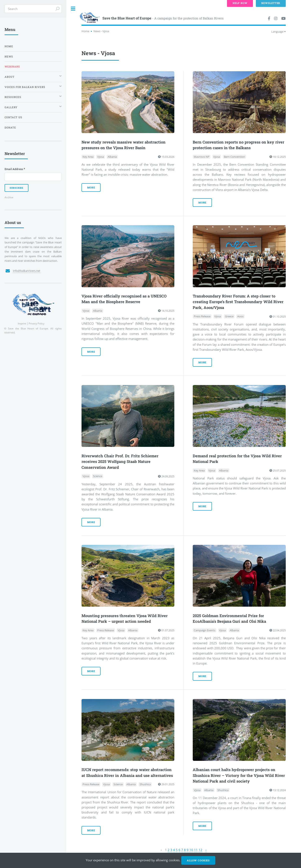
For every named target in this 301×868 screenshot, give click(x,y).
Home (85, 31)
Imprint (22, 323)
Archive (9, 197)
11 (196, 850)
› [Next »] (206, 850)
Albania (112, 157)
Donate (10, 128)
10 (191, 850)
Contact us (13, 117)
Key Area (88, 157)
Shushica (145, 784)
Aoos (240, 316)
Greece (229, 316)
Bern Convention (234, 157)
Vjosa (101, 157)
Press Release (202, 316)
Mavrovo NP (202, 157)
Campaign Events (205, 630)
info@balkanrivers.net (27, 271)
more (91, 187)
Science (98, 476)
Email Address (15, 169)
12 (200, 850)
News (9, 57)
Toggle (73, 9)
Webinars (12, 67)
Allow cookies (198, 860)
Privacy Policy (36, 323)
